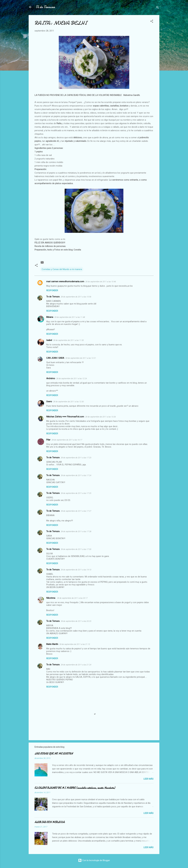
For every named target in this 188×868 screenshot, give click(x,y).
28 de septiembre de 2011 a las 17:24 (76, 475)
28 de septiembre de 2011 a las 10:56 (76, 297)
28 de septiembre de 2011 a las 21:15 (75, 644)
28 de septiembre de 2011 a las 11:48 (70, 317)
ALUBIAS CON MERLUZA (49, 822)
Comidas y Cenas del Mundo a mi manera (62, 269)
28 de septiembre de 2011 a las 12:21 (81, 358)
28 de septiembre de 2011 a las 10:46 (101, 282)
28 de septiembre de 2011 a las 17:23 (76, 458)
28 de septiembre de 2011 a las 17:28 (76, 531)
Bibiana (50, 317)
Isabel (49, 340)
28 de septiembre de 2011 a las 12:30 (68, 402)
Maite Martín (52, 644)
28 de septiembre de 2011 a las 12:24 (72, 378)
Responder (52, 290)
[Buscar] (158, 8)
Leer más (148, 779)
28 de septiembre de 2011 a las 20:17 (72, 598)
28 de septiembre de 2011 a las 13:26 (100, 417)
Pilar (48, 440)
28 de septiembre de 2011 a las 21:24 (76, 665)
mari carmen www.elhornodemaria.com (65, 281)
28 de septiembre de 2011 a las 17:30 (76, 549)
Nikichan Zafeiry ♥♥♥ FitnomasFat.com (65, 417)
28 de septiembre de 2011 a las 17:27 (76, 511)
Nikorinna (51, 598)
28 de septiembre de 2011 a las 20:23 (76, 621)
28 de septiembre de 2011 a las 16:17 (67, 440)
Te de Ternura (53, 297)
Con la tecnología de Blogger (94, 860)
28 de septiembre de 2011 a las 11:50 (68, 340)
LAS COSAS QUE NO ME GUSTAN (54, 754)
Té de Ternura (45, 7)
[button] (152, 22)
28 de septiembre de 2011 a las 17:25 (76, 493)
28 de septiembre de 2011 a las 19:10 (76, 570)
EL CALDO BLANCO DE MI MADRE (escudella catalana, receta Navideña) (75, 788)
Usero (49, 401)
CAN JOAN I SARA (55, 358)
